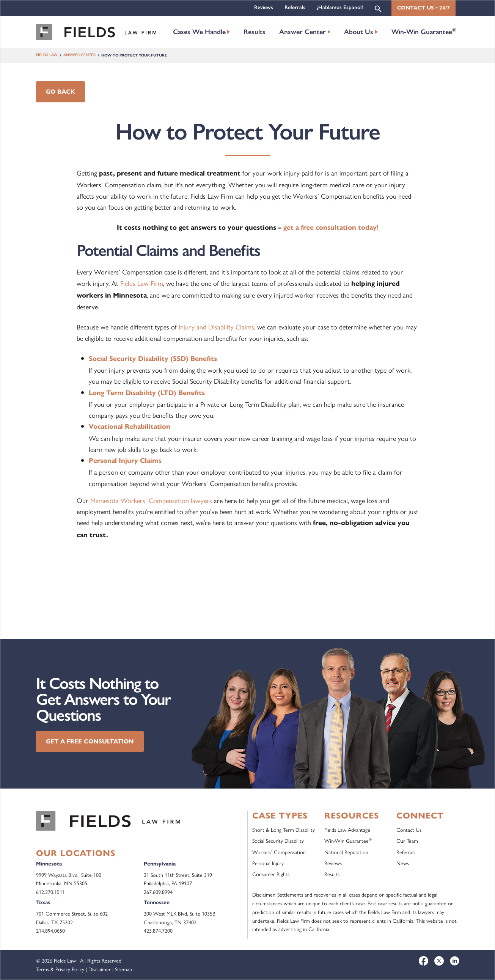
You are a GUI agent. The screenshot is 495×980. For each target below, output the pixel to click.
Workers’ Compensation (279, 852)
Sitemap (123, 969)
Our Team (407, 840)
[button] (378, 8)
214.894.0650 (50, 930)
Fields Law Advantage (347, 829)
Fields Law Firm (142, 283)
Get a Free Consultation (90, 741)
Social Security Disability (278, 840)
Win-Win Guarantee (424, 31)
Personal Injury (268, 863)
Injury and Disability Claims (216, 327)
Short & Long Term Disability (284, 829)
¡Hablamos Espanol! (340, 7)
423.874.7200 (158, 930)
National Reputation (346, 852)
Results (255, 32)
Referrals (295, 7)
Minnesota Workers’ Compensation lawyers (151, 500)
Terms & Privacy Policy (60, 969)
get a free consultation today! (331, 227)
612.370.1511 (50, 892)
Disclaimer (100, 969)
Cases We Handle (199, 32)
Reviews (264, 7)
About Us (359, 32)
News (403, 863)
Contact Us (409, 829)
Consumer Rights (271, 874)
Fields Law (47, 55)
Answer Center (302, 32)
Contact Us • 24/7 (423, 8)
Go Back (60, 92)
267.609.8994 (158, 892)
